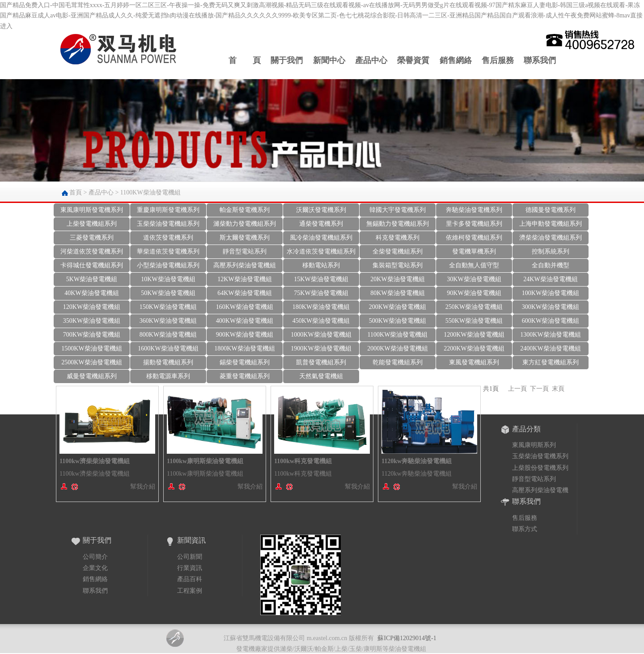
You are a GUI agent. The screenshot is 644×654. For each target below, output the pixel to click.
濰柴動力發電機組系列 (245, 224)
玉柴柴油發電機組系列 (168, 224)
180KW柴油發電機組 (321, 307)
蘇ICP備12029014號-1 (407, 638)
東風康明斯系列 (534, 445)
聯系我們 (540, 60)
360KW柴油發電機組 (168, 321)
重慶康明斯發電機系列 (168, 210)
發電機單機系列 (474, 251)
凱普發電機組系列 (321, 362)
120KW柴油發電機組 (92, 307)
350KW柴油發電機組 (92, 321)
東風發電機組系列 (474, 362)
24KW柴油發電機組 (550, 279)
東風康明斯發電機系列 (92, 210)
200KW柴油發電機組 (398, 307)
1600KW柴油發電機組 (168, 348)
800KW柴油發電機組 (168, 335)
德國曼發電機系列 (551, 210)
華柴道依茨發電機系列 (168, 251)
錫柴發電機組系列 (245, 362)
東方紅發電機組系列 (551, 362)
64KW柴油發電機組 (244, 293)
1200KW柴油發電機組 (474, 335)
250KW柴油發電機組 (474, 307)
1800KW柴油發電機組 (244, 348)
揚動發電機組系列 (168, 362)
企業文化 (95, 568)
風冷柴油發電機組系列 (321, 238)
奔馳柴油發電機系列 (474, 210)
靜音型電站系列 (245, 251)
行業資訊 (190, 568)
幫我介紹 (143, 487)
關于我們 (287, 60)
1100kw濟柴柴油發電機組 (95, 461)
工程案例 (190, 591)
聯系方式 (525, 529)
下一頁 (539, 389)
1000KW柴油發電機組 (321, 335)
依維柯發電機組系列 (474, 238)
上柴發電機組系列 (92, 224)
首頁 (76, 192)
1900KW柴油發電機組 (321, 348)
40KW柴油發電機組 (91, 293)
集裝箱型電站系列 (398, 265)
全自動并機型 (551, 265)
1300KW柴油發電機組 (550, 335)
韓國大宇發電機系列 (398, 210)
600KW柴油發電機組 (551, 321)
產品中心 (371, 60)
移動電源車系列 (168, 376)
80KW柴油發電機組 (397, 293)
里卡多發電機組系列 (474, 224)
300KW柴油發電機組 (551, 307)
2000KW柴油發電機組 (397, 348)
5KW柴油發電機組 (92, 279)
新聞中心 (329, 60)
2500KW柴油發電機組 (91, 362)
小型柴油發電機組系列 (168, 265)
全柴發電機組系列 (398, 251)
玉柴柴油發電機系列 (540, 456)
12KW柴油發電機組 (244, 279)
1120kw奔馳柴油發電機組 (417, 461)
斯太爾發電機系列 (245, 238)
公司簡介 (95, 557)
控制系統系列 (551, 251)
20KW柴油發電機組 (397, 279)
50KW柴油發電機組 (168, 293)
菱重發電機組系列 (245, 376)
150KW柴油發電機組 (168, 307)
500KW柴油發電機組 (398, 321)
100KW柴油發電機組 (551, 293)
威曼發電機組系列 (92, 376)
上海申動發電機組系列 (551, 224)
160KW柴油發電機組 (245, 307)
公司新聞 (190, 557)
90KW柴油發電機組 (474, 293)
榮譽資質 (413, 60)
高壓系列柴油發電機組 (245, 265)
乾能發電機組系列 (398, 362)
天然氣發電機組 (321, 376)
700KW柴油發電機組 (92, 335)
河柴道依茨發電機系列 (92, 251)
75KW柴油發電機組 (321, 293)
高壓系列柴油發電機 (540, 490)
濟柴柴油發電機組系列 (551, 238)
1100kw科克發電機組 (303, 461)
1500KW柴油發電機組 (91, 348)
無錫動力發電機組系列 (398, 224)
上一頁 (517, 389)
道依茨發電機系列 (168, 238)
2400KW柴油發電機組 (550, 348)
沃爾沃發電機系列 (321, 210)
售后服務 (498, 60)
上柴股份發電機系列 (540, 468)
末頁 (558, 389)
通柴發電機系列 (321, 224)
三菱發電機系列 (92, 238)
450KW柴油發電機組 (321, 321)
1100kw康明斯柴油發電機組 (205, 461)
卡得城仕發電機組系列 (92, 265)
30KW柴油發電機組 (474, 279)
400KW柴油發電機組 (245, 321)
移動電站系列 (321, 265)
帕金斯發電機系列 (245, 210)
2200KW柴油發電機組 (474, 348)
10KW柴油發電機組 (168, 279)
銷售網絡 (456, 60)
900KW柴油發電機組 (245, 335)
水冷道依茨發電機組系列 (321, 251)
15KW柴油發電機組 (321, 279)
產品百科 (190, 579)
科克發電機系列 (398, 238)
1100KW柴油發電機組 (150, 192)
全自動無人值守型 (474, 265)
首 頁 (245, 60)
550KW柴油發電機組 (474, 321)
